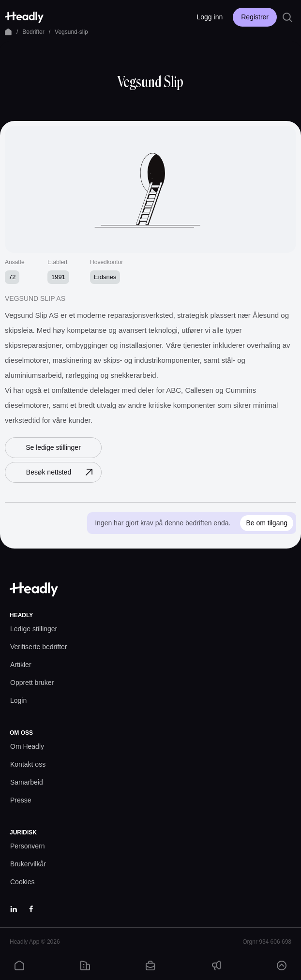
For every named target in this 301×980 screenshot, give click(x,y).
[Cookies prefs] (23, 882)
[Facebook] (31, 909)
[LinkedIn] (14, 909)
